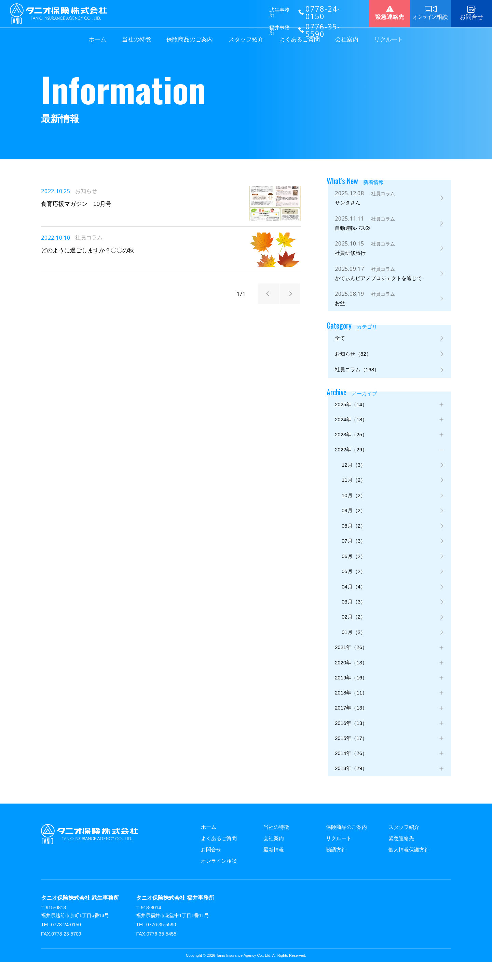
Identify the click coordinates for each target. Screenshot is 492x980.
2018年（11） (351, 707)
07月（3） (354, 549)
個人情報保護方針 (409, 867)
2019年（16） (351, 691)
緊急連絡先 (401, 856)
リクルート (389, 39)
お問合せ (211, 867)
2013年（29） (351, 786)
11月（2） (354, 485)
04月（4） (354, 596)
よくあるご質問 (299, 39)
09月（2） (354, 517)
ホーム (98, 39)
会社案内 (347, 39)
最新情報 (274, 867)
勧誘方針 (336, 867)
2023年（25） (351, 438)
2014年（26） (351, 770)
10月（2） (354, 501)
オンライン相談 (219, 879)
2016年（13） (351, 738)
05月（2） (354, 580)
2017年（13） (351, 723)
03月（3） (354, 612)
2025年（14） (351, 406)
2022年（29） (351, 454)
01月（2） (354, 643)
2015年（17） (351, 754)
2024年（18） (351, 422)
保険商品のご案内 (190, 39)
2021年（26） (351, 659)
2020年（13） (351, 675)
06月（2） (354, 564)
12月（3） (354, 470)
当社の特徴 (136, 39)
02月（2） (354, 628)
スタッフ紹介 (246, 39)
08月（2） (354, 533)
